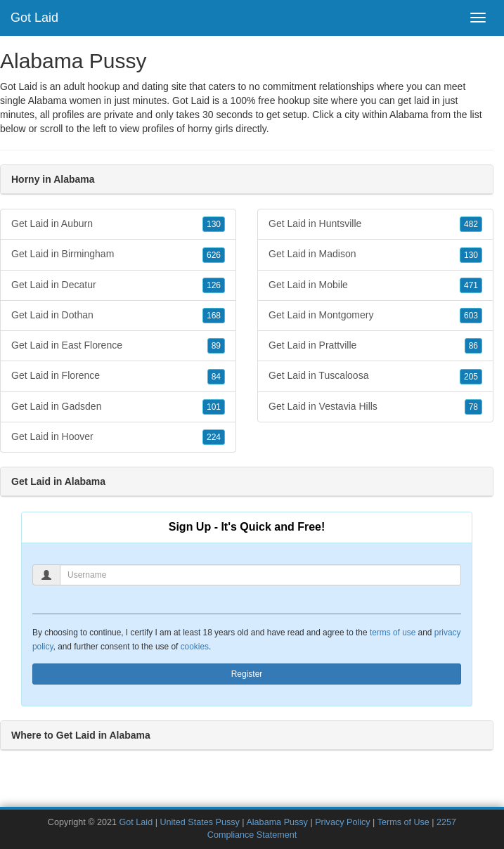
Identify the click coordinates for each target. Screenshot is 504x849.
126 (214, 285)
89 (216, 346)
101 (214, 407)
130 (214, 224)
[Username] (260, 575)
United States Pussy (199, 822)
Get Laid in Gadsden (118, 407)
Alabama (409, 115)
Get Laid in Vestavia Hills (375, 407)
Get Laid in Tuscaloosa (375, 376)
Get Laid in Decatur (118, 285)
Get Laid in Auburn (118, 224)
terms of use (393, 633)
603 (471, 316)
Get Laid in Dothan (118, 316)
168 (214, 316)
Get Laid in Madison (375, 254)
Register (247, 674)
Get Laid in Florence (118, 376)
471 (471, 285)
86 (473, 346)
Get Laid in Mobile (375, 285)
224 (214, 437)
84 (216, 377)
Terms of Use (403, 822)
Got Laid (34, 18)
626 (214, 255)
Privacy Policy (342, 822)
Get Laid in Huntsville (375, 224)
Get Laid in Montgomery (375, 316)
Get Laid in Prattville (375, 346)
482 (471, 224)
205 (471, 377)
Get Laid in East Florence (118, 346)
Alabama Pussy (277, 822)
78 (473, 407)
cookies (195, 647)
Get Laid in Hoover (118, 437)
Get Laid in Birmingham (118, 254)
